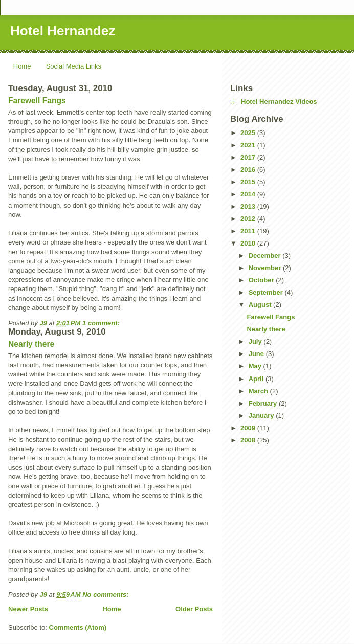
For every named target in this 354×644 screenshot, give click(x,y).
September (267, 292)
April (257, 379)
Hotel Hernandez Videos (279, 102)
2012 (249, 219)
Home (22, 66)
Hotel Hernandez (63, 31)
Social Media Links (74, 66)
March (259, 391)
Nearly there (31, 344)
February (264, 403)
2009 (249, 428)
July (256, 341)
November (266, 268)
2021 (249, 145)
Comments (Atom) (78, 627)
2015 (249, 182)
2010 (249, 243)
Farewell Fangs (37, 101)
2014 (249, 194)
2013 (249, 206)
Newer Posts (28, 609)
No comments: (106, 595)
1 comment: (102, 323)
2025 (249, 133)
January (262, 416)
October (262, 280)
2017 (249, 157)
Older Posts (194, 609)
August (261, 305)
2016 (249, 170)
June (257, 354)
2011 (249, 231)
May (256, 366)
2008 (249, 440)
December (265, 256)
